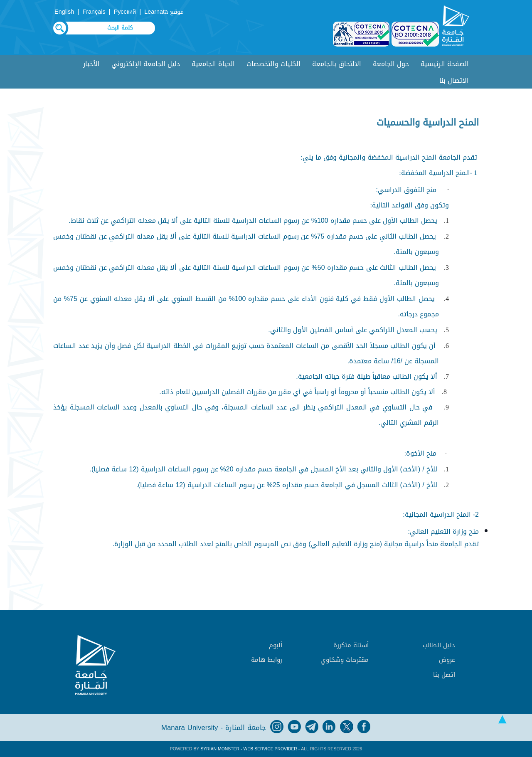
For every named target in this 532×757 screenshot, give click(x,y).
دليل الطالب (439, 645)
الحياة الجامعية (213, 64)
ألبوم (276, 645)
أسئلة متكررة (351, 645)
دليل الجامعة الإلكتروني (146, 64)
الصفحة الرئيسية (445, 64)
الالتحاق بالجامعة (337, 64)
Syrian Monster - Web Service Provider (249, 749)
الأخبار (91, 64)
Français (94, 12)
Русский (125, 12)
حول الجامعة (391, 64)
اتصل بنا (444, 675)
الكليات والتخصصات (273, 64)
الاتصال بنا (454, 80)
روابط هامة (267, 660)
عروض (447, 660)
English (64, 12)
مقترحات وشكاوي (345, 660)
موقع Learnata (164, 12)
